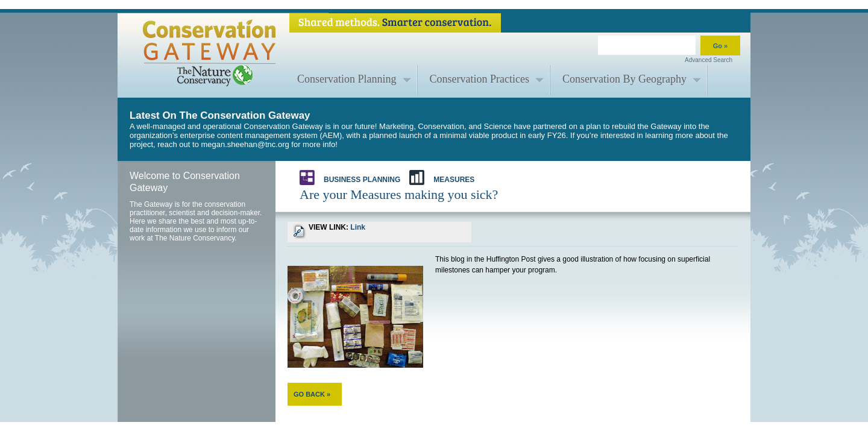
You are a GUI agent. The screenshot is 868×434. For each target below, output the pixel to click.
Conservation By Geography (624, 79)
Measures (442, 178)
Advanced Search (709, 60)
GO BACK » (312, 394)
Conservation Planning (347, 79)
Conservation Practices (480, 79)
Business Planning (350, 178)
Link (358, 227)
